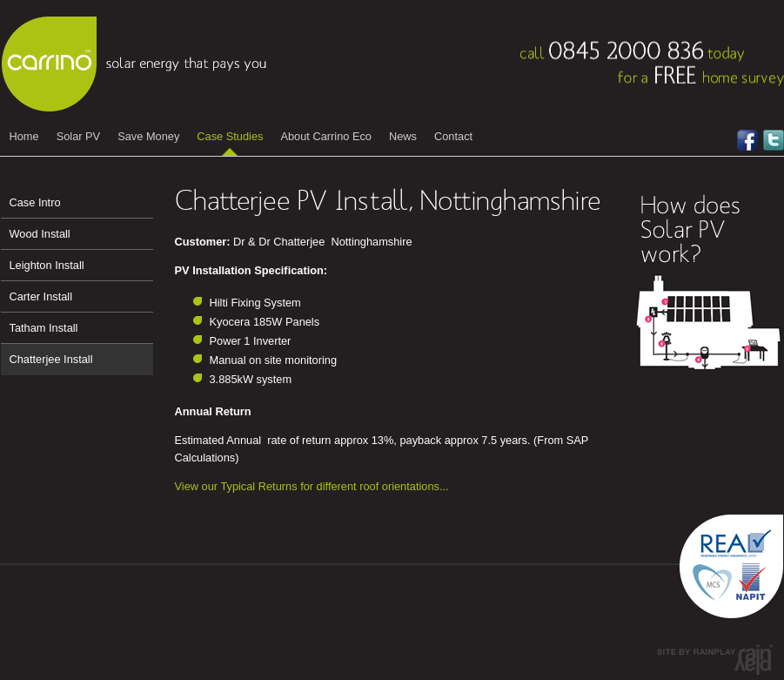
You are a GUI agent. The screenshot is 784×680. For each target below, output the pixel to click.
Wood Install (40, 234)
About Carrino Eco (326, 136)
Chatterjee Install (51, 359)
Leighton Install (47, 265)
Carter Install (41, 296)
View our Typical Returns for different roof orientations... (312, 486)
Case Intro (35, 202)
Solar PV (79, 136)
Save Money (148, 136)
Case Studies (230, 136)
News (403, 136)
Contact (453, 136)
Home (24, 136)
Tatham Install (44, 328)
